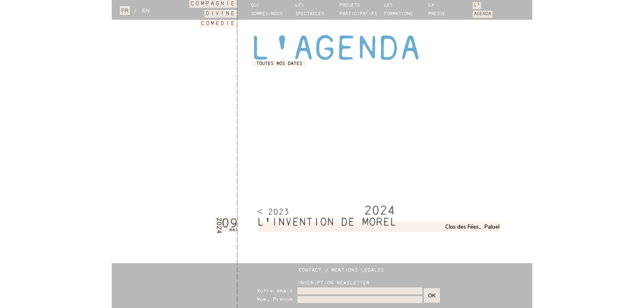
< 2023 (273, 213)
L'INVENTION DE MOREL (327, 223)
